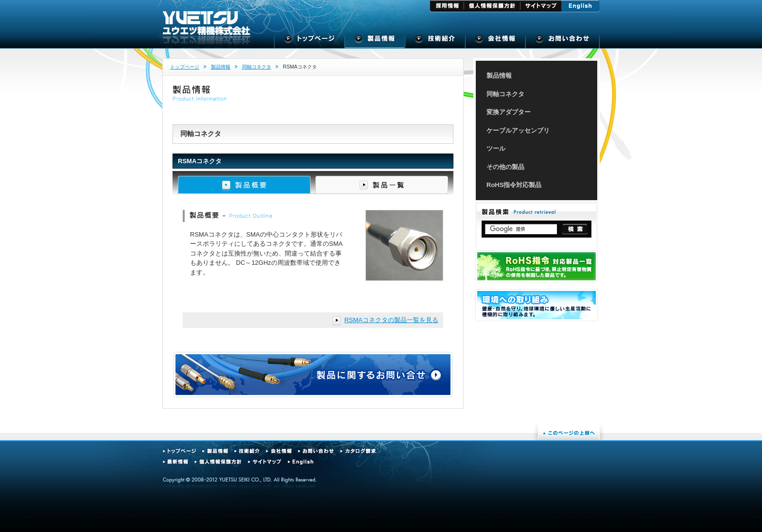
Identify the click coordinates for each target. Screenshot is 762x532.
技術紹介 (435, 41)
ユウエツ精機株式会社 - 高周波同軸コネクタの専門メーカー (207, 23)
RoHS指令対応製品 (514, 185)
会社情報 (279, 451)
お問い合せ (563, 41)
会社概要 (495, 41)
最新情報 (175, 462)
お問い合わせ (316, 451)
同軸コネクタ (257, 67)
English (580, 6)
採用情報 (447, 6)
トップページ (310, 41)
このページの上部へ (569, 433)
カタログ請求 (358, 451)
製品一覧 (382, 185)
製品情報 (375, 41)
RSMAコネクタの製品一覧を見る (391, 320)
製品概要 (244, 185)
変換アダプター (509, 112)
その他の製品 (505, 167)
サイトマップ (541, 6)
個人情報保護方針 (492, 6)
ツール (496, 148)
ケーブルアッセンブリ (518, 130)
